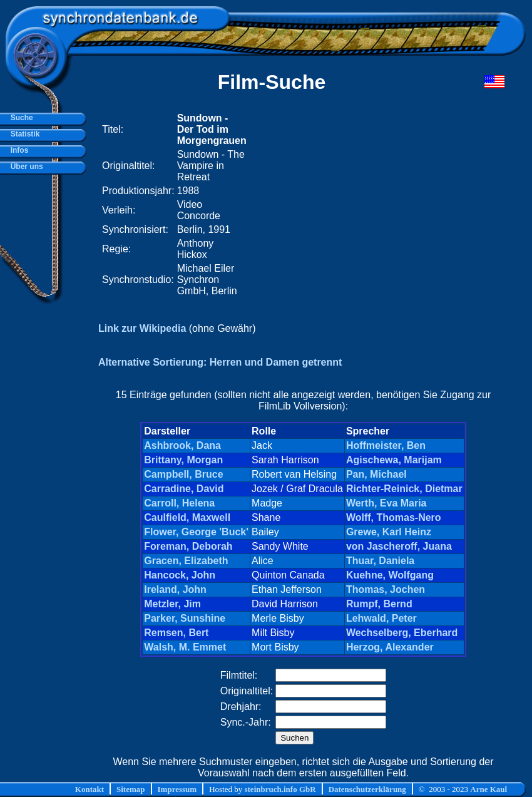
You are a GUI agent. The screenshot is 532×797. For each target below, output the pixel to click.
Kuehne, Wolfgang (390, 575)
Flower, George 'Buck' (196, 532)
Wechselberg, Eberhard (402, 633)
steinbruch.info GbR (280, 789)
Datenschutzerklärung (367, 789)
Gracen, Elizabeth (186, 561)
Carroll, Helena (179, 503)
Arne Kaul (489, 789)
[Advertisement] (353, 205)
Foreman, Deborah (188, 546)
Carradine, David (184, 489)
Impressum (177, 789)
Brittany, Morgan (183, 460)
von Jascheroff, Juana (399, 546)
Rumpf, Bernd (379, 604)
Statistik (23, 134)
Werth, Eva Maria (386, 503)
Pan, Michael (376, 474)
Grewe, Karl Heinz (389, 532)
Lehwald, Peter (381, 618)
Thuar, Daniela (380, 561)
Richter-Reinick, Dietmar (404, 489)
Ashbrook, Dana (182, 445)
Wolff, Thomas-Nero (394, 517)
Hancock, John (180, 575)
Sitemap (131, 789)
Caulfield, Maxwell (187, 517)
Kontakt (90, 789)
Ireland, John (175, 589)
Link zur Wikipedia (142, 328)
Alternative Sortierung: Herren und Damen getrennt (220, 362)
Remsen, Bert (176, 633)
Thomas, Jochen (386, 589)
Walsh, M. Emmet (185, 647)
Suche (20, 118)
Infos (17, 150)
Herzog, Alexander (390, 647)
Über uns (25, 167)
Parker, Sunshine (185, 618)
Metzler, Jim (172, 604)
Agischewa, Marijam (394, 460)
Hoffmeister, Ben (386, 445)
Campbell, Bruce (183, 474)
